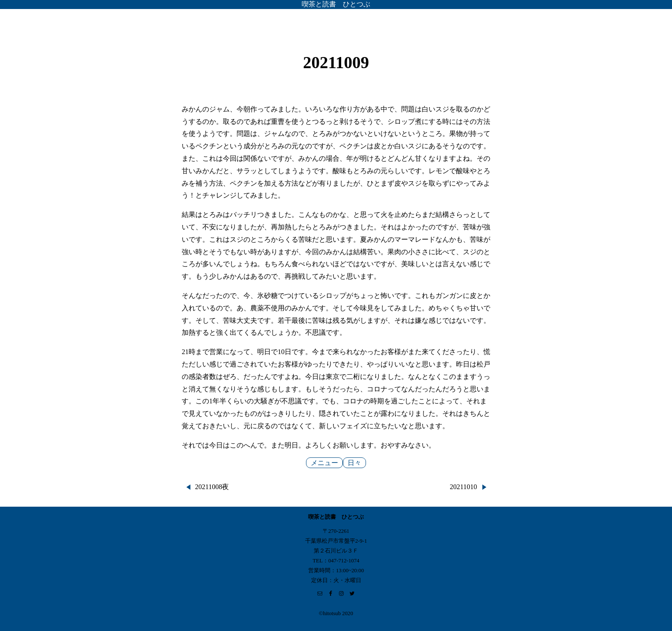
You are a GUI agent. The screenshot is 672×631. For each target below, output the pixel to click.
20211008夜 (212, 487)
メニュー (324, 463)
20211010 (463, 487)
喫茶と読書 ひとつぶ (336, 4)
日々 (354, 463)
